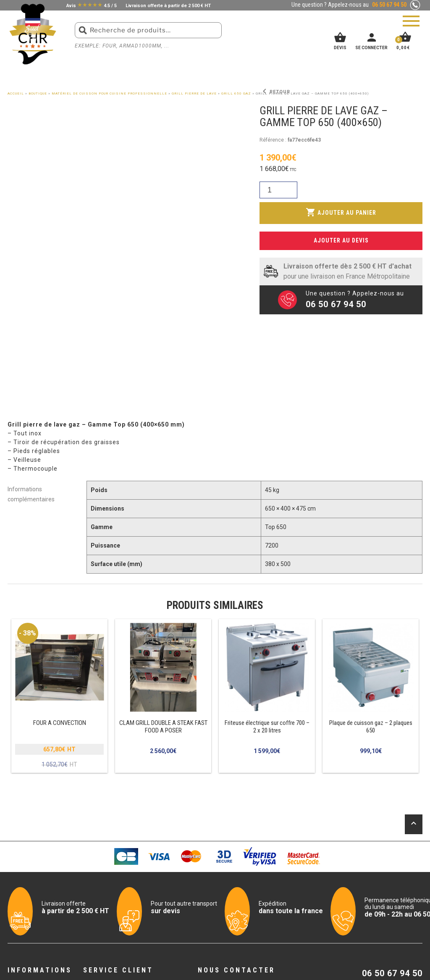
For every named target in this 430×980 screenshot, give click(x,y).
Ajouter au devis (341, 240)
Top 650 (276, 527)
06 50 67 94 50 (392, 973)
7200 (272, 545)
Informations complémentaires (31, 493)
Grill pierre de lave (194, 94)
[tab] (39, 493)
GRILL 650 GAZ (236, 94)
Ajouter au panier (341, 212)
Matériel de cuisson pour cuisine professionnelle (109, 94)
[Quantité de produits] (278, 190)
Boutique (38, 94)
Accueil (16, 94)
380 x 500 (278, 564)
